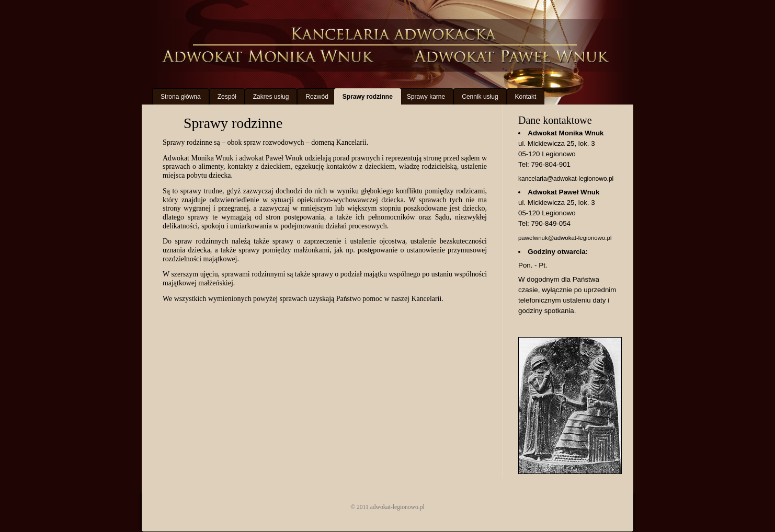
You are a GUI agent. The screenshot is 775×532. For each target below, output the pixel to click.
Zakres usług (271, 97)
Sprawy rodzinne (368, 97)
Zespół (227, 97)
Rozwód (317, 97)
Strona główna (181, 97)
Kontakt (526, 97)
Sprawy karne (426, 97)
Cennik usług (480, 97)
